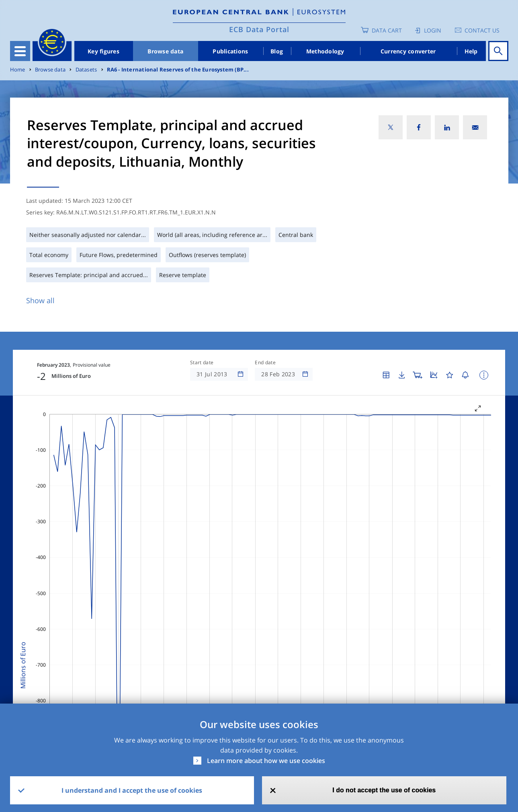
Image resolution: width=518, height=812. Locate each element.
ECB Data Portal (259, 29)
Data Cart (387, 30)
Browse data (165, 51)
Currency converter (408, 51)
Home (18, 70)
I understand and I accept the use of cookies (132, 790)
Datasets (86, 70)
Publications (230, 51)
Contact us (482, 30)
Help (471, 51)
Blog (277, 51)
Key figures (103, 51)
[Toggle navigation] (20, 51)
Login (433, 30)
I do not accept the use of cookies (384, 790)
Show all (40, 300)
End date (265, 363)
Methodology (325, 51)
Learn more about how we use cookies (266, 761)
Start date (202, 363)
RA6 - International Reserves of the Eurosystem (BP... (178, 70)
